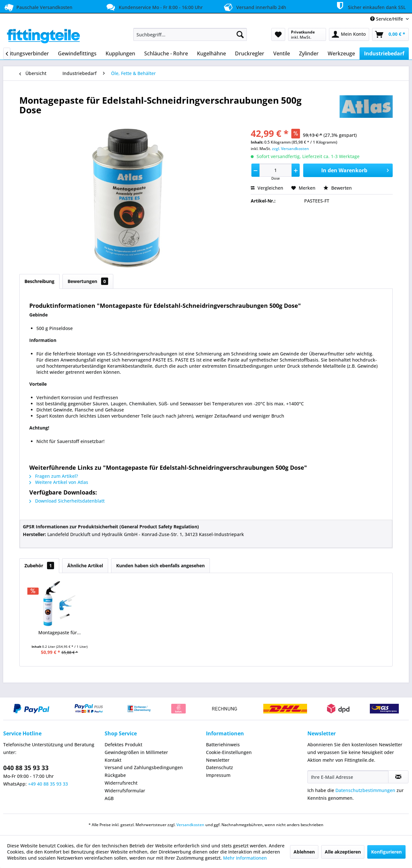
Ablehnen (304, 852)
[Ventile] (282, 53)
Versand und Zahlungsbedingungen (144, 767)
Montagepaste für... (60, 632)
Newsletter (218, 760)
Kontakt (113, 760)
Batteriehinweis (223, 745)
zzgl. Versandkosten (290, 149)
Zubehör (39, 566)
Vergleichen (267, 188)
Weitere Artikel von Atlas (59, 482)
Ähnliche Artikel (85, 566)
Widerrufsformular (125, 791)
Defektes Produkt (123, 745)
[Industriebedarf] (384, 53)
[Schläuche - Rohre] (166, 53)
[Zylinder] (309, 53)
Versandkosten (190, 825)
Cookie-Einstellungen (229, 752)
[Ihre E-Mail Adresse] (348, 777)
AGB (109, 798)
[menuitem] (190, 34)
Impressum (218, 775)
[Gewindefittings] (77, 53)
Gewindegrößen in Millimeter (136, 752)
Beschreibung (39, 281)
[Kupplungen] (120, 53)
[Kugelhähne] (211, 53)
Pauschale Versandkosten (38, 7)
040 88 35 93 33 (26, 768)
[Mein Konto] (349, 34)
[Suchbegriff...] (190, 34)
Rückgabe (115, 775)
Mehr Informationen (245, 858)
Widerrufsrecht (121, 783)
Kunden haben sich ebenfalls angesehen (160, 566)
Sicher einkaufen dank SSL (370, 6)
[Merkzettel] (278, 34)
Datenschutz (220, 767)
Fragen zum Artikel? (54, 476)
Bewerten (338, 188)
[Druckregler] (250, 53)
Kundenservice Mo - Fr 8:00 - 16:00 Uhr (154, 7)
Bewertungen (88, 281)
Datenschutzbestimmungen (365, 790)
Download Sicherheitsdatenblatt (67, 501)
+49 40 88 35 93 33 (48, 784)
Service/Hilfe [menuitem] (387, 19)
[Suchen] (240, 34)
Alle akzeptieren (343, 852)
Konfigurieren (386, 852)
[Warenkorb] (390, 34)
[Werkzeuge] (341, 53)
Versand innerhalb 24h (254, 7)
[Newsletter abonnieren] (398, 777)
